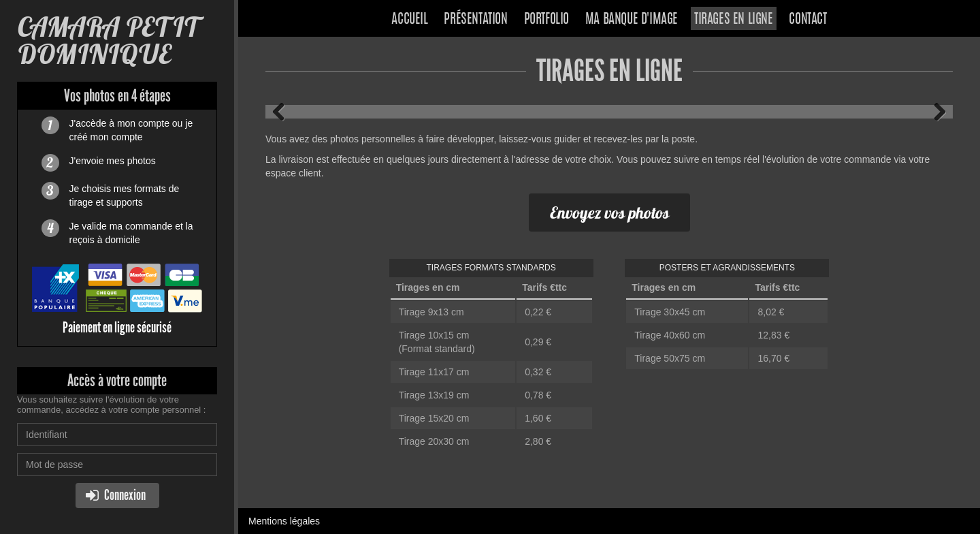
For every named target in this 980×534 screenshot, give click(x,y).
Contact (807, 20)
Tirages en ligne (734, 20)
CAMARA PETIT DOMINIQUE (109, 41)
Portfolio (546, 20)
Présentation (475, 20)
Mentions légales (284, 521)
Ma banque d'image (632, 20)
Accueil (409, 20)
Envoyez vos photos (609, 213)
